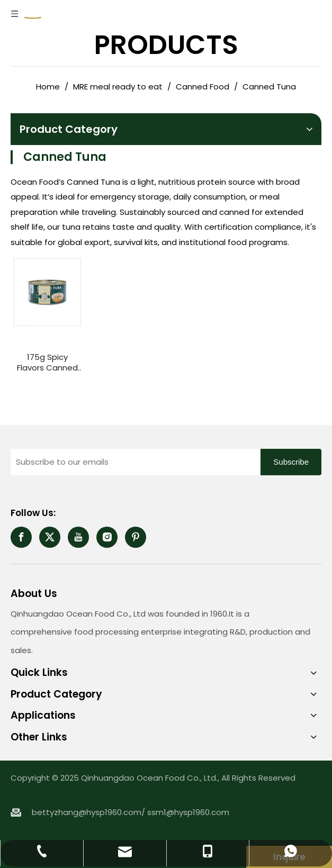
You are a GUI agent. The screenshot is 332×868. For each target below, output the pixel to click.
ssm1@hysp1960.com (188, 812)
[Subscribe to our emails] (133, 462)
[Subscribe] (291, 462)
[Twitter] (50, 537)
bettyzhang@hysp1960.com (87, 812)
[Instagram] (107, 537)
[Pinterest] (136, 537)
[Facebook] (21, 537)
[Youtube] (78, 537)
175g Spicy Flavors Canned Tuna (47, 363)
